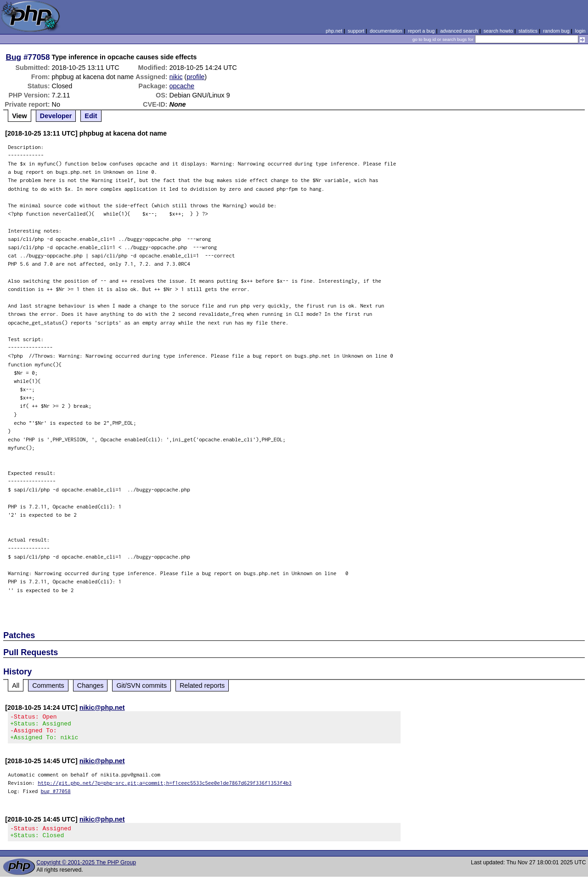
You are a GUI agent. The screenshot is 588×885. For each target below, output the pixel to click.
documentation (386, 31)
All (16, 685)
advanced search (459, 31)
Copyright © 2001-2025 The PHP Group (86, 871)
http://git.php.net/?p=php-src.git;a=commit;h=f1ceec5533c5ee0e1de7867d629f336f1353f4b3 (165, 788)
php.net (334, 31)
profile (195, 77)
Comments (48, 685)
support (356, 31)
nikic (176, 77)
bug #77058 (56, 796)
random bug (556, 31)
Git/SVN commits (141, 685)
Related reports (202, 685)
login (580, 31)
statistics (528, 31)
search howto (498, 31)
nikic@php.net (102, 708)
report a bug (421, 31)
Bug (14, 57)
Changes (90, 685)
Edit (91, 116)
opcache (182, 86)
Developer (56, 116)
